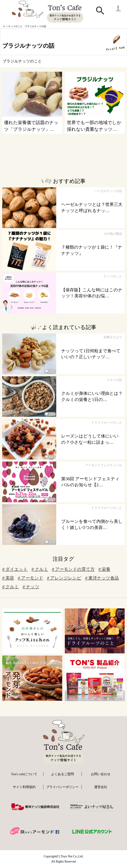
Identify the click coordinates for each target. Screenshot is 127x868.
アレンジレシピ (64, 578)
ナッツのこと (15, 26)
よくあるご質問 (62, 774)
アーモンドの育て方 (73, 569)
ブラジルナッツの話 (35, 26)
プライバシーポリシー (62, 787)
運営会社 (101, 787)
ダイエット (15, 569)
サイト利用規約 (24, 787)
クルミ (40, 569)
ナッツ (31, 587)
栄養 (104, 569)
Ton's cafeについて (24, 774)
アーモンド (31, 578)
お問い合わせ (101, 774)
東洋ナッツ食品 (102, 578)
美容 (8, 578)
